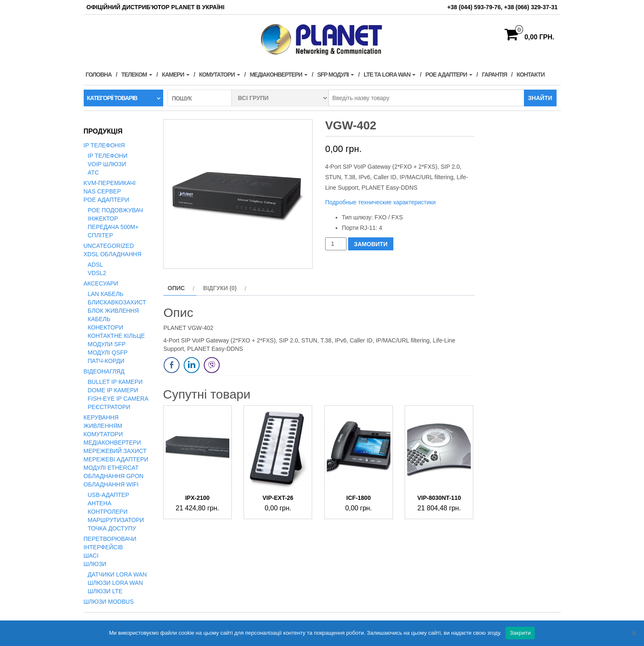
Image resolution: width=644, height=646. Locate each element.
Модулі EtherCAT (111, 468)
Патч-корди (106, 361)
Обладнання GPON (114, 476)
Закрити (520, 633)
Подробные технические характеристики (381, 202)
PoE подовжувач (115, 210)
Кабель (99, 319)
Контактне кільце (117, 336)
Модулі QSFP (108, 353)
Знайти (540, 98)
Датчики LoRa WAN (117, 574)
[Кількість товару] (336, 244)
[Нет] (634, 633)
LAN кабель (106, 294)
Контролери (108, 512)
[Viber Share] (212, 365)
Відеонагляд (104, 371)
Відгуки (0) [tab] (220, 288)
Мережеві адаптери (116, 459)
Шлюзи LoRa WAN (115, 583)
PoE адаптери (449, 75)
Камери (176, 75)
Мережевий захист (115, 451)
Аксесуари (101, 283)
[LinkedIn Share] (192, 365)
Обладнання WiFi (111, 484)
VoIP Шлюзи (107, 164)
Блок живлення (113, 311)
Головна (99, 75)
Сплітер (100, 235)
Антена (100, 503)
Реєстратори (109, 407)
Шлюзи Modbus (109, 602)
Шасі (91, 556)
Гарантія (495, 75)
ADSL (96, 265)
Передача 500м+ (113, 227)
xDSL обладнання (113, 254)
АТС (94, 172)
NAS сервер (102, 191)
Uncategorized (109, 246)
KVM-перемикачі (110, 183)
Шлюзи (95, 564)
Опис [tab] (176, 288)
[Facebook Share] (172, 365)
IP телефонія (104, 145)
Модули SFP (107, 344)
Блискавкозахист (117, 302)
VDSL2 (97, 273)
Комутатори (220, 75)
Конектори (106, 327)
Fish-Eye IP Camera (118, 399)
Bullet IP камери (115, 382)
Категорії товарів (112, 98)
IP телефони (108, 156)
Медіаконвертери (279, 75)
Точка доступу (112, 528)
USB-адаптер (109, 495)
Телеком (137, 75)
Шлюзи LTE (105, 591)
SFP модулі (336, 75)
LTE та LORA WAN (390, 75)
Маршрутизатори (116, 520)
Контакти (530, 75)
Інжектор (103, 219)
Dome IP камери (113, 390)
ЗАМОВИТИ (371, 244)
